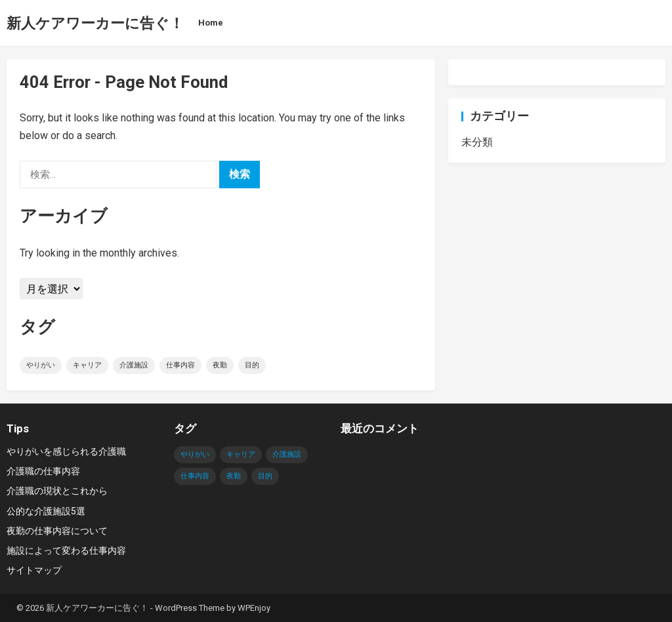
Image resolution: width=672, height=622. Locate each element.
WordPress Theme (190, 608)
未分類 (477, 142)
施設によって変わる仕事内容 (66, 550)
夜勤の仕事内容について (57, 531)
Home (211, 23)
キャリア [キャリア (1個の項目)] (87, 365)
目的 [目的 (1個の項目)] (252, 365)
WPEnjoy (254, 608)
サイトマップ (34, 570)
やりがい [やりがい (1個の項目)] (41, 365)
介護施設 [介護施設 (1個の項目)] (134, 365)
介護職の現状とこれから (57, 491)
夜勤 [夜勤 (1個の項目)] (220, 365)
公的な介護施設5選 (46, 511)
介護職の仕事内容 (43, 471)
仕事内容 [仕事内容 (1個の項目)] (180, 365)
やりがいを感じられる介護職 (66, 451)
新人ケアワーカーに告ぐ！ (95, 23)
